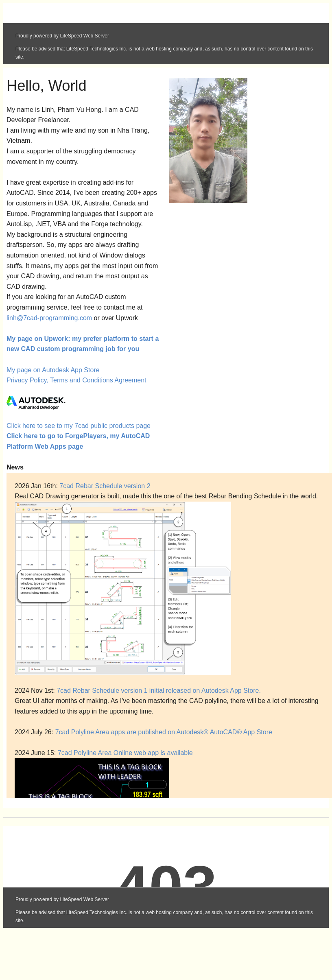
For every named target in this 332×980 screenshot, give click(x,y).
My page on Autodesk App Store (53, 370)
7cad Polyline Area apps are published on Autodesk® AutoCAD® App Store (164, 732)
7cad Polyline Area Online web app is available (125, 753)
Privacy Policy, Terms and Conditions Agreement (76, 380)
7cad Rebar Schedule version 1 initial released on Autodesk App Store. (159, 691)
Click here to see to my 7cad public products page (79, 426)
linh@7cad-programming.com (49, 318)
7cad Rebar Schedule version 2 (105, 486)
